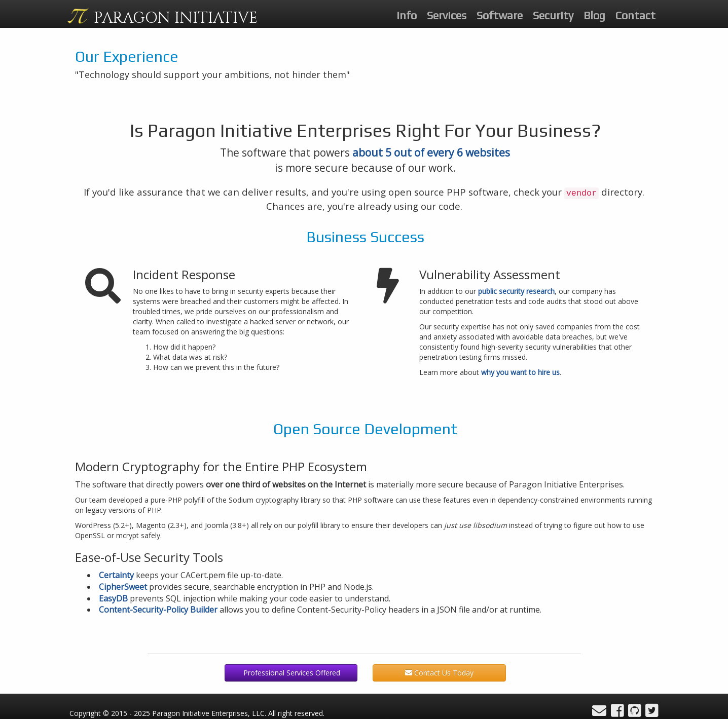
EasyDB (113, 598)
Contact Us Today (439, 673)
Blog (594, 15)
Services (447, 15)
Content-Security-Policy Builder (158, 610)
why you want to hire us (520, 372)
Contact (635, 15)
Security (553, 15)
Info (407, 15)
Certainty (116, 575)
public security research (516, 291)
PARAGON (176, 18)
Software (500, 15)
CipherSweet (123, 587)
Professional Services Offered (291, 673)
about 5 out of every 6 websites (431, 153)
